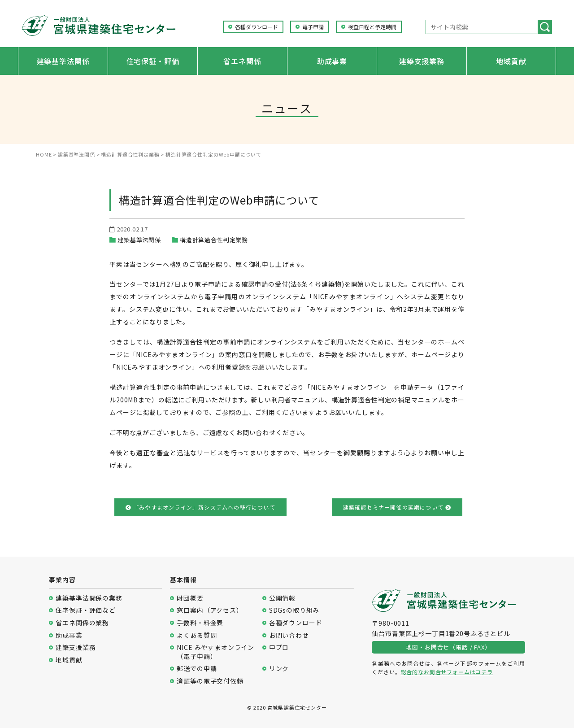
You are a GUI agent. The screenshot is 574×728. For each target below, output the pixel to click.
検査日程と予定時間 (372, 27)
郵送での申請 (197, 669)
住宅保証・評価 (153, 61)
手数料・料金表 (200, 623)
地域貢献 (511, 61)
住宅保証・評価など (86, 610)
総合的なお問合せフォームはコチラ (447, 672)
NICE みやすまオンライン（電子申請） (215, 652)
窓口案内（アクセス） (210, 610)
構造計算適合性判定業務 (214, 240)
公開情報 (282, 598)
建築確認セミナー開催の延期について (397, 507)
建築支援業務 (422, 61)
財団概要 (190, 598)
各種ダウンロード (257, 27)
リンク (279, 669)
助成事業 (332, 61)
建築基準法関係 (63, 61)
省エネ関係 (242, 61)
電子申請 (313, 27)
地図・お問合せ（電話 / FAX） (448, 647)
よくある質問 (197, 635)
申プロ (279, 647)
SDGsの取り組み (294, 610)
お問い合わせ (289, 635)
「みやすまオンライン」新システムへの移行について (200, 507)
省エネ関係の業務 (82, 623)
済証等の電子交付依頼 (210, 681)
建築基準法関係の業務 (89, 598)
